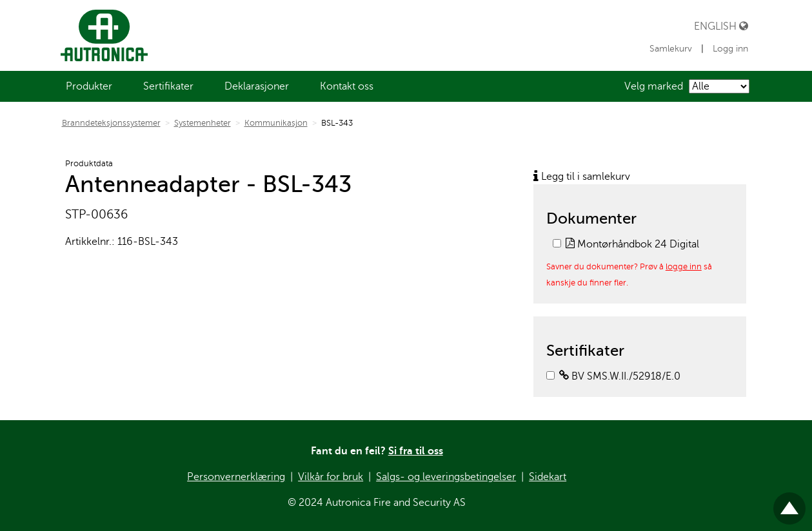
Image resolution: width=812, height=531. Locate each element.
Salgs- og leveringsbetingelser (446, 477)
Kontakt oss (347, 86)
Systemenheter (203, 123)
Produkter (89, 86)
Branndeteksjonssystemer (111, 123)
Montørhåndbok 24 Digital (632, 244)
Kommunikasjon (276, 123)
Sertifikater (168, 86)
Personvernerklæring (236, 477)
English (721, 26)
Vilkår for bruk (331, 477)
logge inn (684, 266)
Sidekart (548, 477)
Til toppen (789, 503)
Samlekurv (672, 49)
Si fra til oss (416, 451)
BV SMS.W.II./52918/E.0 (620, 376)
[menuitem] (89, 86)
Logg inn (730, 49)
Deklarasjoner (257, 86)
